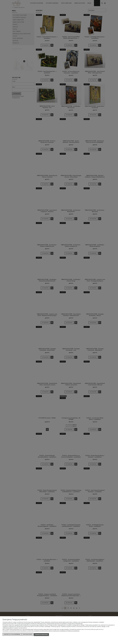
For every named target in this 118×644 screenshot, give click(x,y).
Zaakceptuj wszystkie (41, 635)
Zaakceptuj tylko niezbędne (12, 635)
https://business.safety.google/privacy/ (92, 630)
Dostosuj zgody (28, 635)
